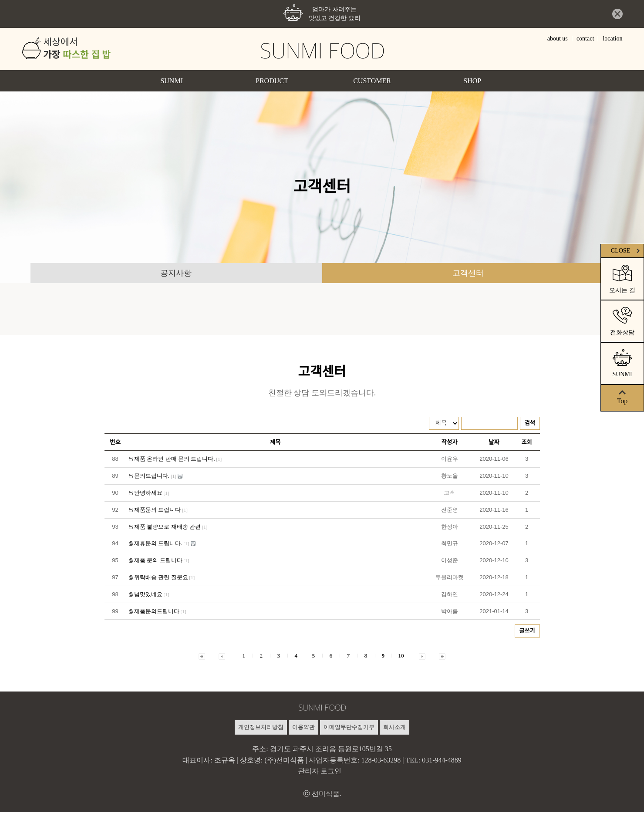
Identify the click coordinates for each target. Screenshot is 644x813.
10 (401, 656)
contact (585, 39)
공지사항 (176, 273)
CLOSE (626, 251)
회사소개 (394, 728)
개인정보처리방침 (261, 728)
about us (558, 39)
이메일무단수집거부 (349, 728)
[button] (202, 656)
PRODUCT (272, 81)
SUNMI (172, 81)
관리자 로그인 (320, 772)
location (612, 39)
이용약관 (303, 728)
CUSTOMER (372, 81)
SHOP (472, 81)
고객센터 (468, 273)
